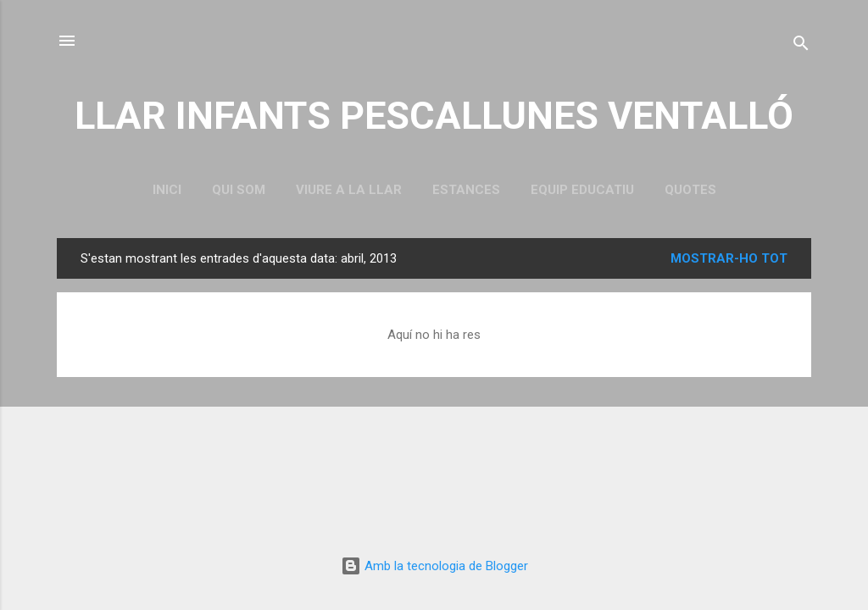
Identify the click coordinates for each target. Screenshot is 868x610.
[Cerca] (801, 46)
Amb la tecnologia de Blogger (434, 566)
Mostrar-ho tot (729, 258)
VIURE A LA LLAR (349, 190)
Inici (167, 190)
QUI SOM (239, 190)
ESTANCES (466, 190)
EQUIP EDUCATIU (582, 190)
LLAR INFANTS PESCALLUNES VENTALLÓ (434, 116)
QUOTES (690, 190)
